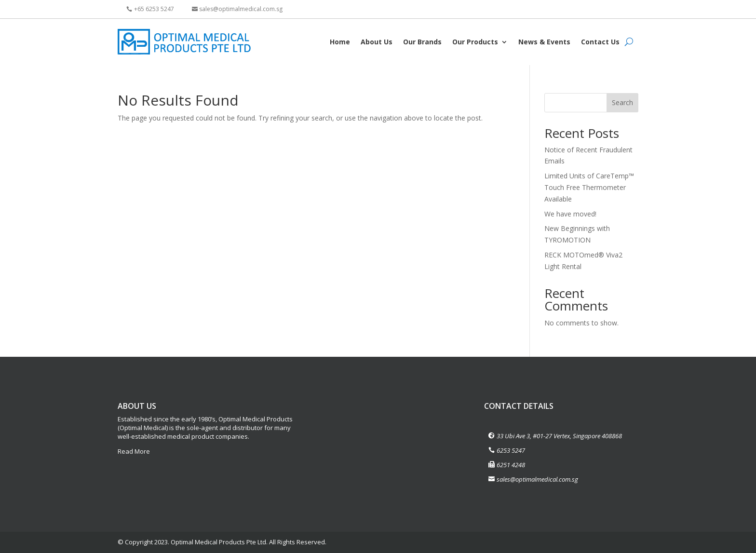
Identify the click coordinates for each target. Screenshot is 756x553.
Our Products (475, 42)
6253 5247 (511, 450)
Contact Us (600, 42)
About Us (377, 42)
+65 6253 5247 (154, 9)
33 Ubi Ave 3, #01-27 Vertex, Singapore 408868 (559, 436)
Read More (134, 451)
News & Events (544, 42)
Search (622, 102)
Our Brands (422, 42)
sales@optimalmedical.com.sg (241, 9)
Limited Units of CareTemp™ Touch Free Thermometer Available (589, 187)
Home (340, 42)
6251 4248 (511, 465)
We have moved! (570, 214)
